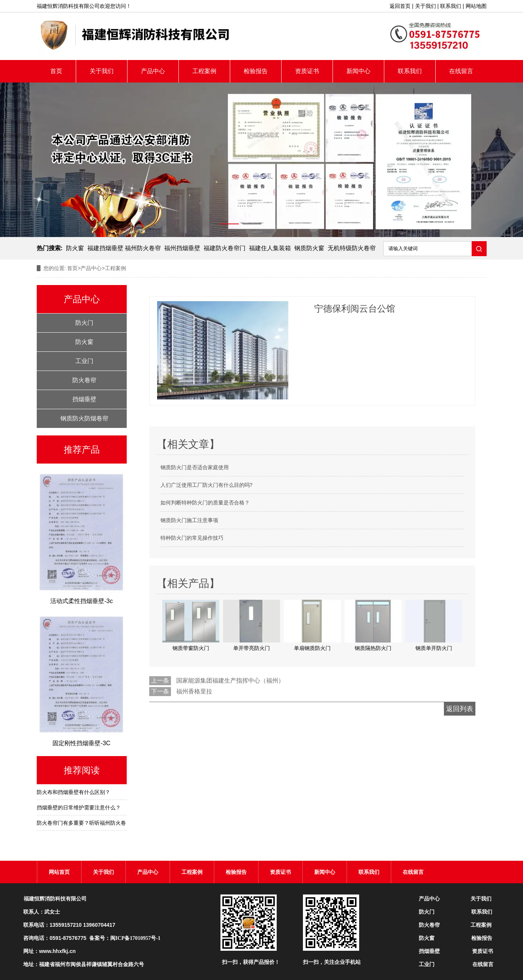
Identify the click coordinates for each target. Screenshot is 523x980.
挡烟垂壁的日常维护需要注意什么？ (79, 807)
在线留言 (461, 71)
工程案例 (204, 71)
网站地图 (476, 6)
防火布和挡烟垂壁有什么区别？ (73, 792)
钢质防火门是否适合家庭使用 (195, 467)
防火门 (84, 323)
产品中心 (153, 71)
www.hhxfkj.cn (57, 951)
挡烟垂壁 (84, 399)
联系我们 (451, 6)
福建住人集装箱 (270, 248)
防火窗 (75, 248)
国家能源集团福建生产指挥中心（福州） (230, 681)
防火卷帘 (84, 380)
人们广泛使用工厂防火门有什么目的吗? (207, 485)
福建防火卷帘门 (225, 248)
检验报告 (256, 71)
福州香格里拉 (194, 691)
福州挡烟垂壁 (182, 248)
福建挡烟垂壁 (105, 248)
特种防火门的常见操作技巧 (192, 538)
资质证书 (307, 71)
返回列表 (460, 709)
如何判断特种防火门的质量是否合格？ (205, 503)
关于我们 (426, 6)
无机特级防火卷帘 (352, 248)
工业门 (84, 361)
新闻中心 (358, 71)
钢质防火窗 (309, 248)
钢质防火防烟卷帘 (84, 418)
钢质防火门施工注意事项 (189, 520)
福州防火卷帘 (143, 248)
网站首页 (59, 872)
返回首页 (400, 6)
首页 (56, 71)
